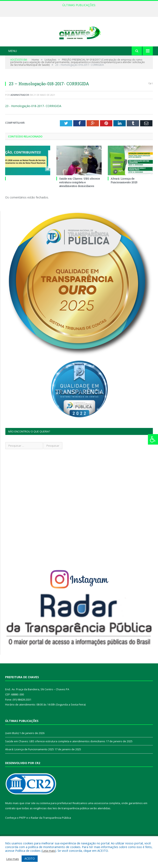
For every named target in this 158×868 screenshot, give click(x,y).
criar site (30, 818)
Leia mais (49, 851)
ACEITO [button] (30, 858)
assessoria (101, 818)
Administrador (20, 110)
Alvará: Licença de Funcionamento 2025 (124, 196)
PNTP (22, 833)
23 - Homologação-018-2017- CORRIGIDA (33, 121)
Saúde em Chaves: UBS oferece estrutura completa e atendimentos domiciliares (80, 198)
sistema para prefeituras (56, 818)
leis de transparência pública (71, 824)
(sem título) (12, 748)
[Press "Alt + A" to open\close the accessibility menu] (153, 439)
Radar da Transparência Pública (51, 833)
